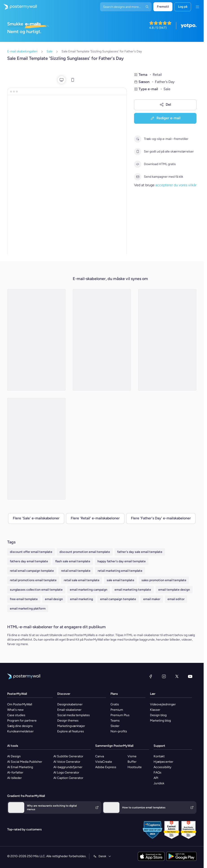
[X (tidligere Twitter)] (177, 676)
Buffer (132, 762)
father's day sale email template (140, 552)
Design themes (68, 721)
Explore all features (71, 731)
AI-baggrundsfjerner (68, 767)
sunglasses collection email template (36, 590)
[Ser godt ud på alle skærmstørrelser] (138, 152)
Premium (117, 710)
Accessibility (162, 767)
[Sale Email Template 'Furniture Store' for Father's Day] (167, 340)
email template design (174, 590)
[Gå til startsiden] (18, 7)
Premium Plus (120, 715)
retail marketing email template (120, 571)
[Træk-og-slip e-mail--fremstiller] (138, 139)
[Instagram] (164, 676)
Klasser (155, 710)
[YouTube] (190, 676)
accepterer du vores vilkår (176, 185)
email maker (152, 599)
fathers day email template (29, 561)
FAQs (157, 773)
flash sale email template (73, 561)
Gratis (115, 704)
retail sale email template (82, 580)
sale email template (120, 580)
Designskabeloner (70, 704)
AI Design (14, 756)
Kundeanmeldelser (20, 731)
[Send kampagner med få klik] (138, 177)
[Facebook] (151, 676)
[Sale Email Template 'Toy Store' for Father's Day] (102, 340)
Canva (100, 756)
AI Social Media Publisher (25, 762)
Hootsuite (135, 767)
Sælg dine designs (20, 726)
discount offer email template (31, 552)
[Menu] (197, 7)
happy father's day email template (122, 561)
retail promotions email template (33, 580)
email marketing (81, 599)
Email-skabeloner (69, 710)
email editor (176, 599)
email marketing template (133, 590)
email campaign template (118, 599)
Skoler (115, 726)
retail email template (76, 571)
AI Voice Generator (67, 762)
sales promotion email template (164, 580)
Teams (115, 721)
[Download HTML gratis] (138, 164)
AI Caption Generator (68, 778)
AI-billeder (14, 778)
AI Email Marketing (20, 767)
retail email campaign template (32, 571)
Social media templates (74, 715)
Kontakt (159, 756)
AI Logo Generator (66, 773)
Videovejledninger (163, 704)
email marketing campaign (89, 590)
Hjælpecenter (163, 762)
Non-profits (119, 731)
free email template (24, 599)
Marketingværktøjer (71, 726)
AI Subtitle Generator (68, 756)
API (156, 778)
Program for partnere (22, 721)
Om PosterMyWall (20, 704)
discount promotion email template (85, 552)
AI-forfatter (15, 773)
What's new (15, 710)
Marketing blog (160, 721)
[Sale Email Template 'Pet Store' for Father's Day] (36, 449)
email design (54, 599)
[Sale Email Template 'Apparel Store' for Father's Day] (36, 340)
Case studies (16, 715)
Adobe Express (106, 767)
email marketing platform (28, 609)
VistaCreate (104, 762)
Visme (132, 756)
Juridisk (159, 783)
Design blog (158, 715)
